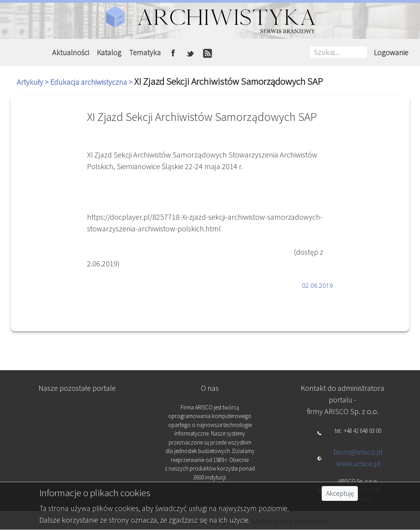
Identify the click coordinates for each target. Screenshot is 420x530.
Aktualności (71, 52)
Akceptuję (340, 493)
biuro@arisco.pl (358, 452)
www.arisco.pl (358, 463)
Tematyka (145, 52)
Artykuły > (33, 82)
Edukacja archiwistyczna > (92, 82)
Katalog (109, 52)
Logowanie (391, 52)
